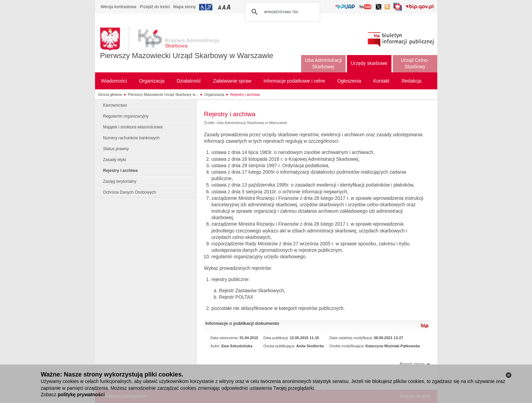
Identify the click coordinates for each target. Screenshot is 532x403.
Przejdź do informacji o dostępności (206, 7)
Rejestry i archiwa (245, 94)
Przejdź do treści (155, 7)
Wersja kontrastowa (119, 7)
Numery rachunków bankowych (132, 138)
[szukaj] (281, 12)
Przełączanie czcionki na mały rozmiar (220, 7)
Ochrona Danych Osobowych (130, 192)
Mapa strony (184, 7)
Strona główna (110, 94)
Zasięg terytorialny (120, 181)
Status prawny (116, 149)
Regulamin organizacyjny (126, 116)
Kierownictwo (115, 105)
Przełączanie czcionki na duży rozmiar (229, 7)
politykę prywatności (81, 395)
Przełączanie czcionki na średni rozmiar (224, 7)
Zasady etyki (115, 160)
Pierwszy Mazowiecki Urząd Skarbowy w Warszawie (187, 56)
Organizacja (214, 94)
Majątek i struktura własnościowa (133, 127)
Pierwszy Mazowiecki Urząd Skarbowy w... (163, 94)
